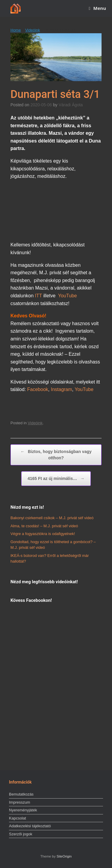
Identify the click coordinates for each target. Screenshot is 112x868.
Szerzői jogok (21, 834)
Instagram (61, 389)
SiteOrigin (64, 856)
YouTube (68, 296)
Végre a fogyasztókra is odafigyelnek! (43, 534)
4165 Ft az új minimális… (56, 479)
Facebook (38, 389)
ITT (39, 296)
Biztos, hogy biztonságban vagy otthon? (56, 454)
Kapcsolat (17, 818)
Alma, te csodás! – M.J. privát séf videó (44, 526)
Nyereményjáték (23, 810)
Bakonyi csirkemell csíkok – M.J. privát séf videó (52, 518)
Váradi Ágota (71, 105)
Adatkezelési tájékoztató (30, 826)
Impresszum (20, 802)
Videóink (33, 30)
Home (16, 30)
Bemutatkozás (21, 794)
